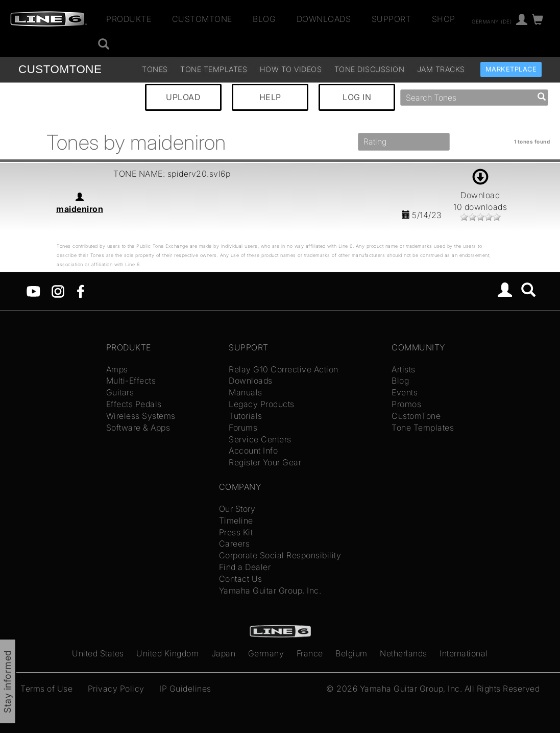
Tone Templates (214, 69)
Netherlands (404, 653)
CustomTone (202, 19)
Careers (235, 543)
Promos (406, 404)
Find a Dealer (245, 567)
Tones (155, 69)
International (464, 653)
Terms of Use (46, 689)
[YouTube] (33, 291)
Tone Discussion (370, 69)
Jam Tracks (441, 69)
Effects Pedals (134, 404)
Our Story (237, 509)
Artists (404, 369)
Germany (266, 653)
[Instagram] (58, 291)
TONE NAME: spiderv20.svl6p (172, 174)
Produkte (129, 19)
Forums (243, 428)
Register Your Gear (265, 462)
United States (98, 653)
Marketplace (511, 69)
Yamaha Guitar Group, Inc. (270, 590)
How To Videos (291, 69)
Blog (264, 19)
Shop (444, 19)
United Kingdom (167, 653)
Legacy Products (262, 404)
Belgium (351, 653)
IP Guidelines (185, 689)
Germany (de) (492, 21)
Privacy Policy (116, 689)
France (310, 653)
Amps (117, 369)
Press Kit (236, 532)
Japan (224, 653)
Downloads (324, 19)
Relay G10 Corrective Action (284, 369)
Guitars (120, 392)
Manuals (246, 392)
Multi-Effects (131, 381)
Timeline (236, 521)
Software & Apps (138, 428)
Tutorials (246, 416)
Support (392, 19)
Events (405, 392)
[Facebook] (80, 291)
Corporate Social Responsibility (280, 555)
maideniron (80, 209)
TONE (60, 69)
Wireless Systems (141, 416)
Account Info (253, 451)
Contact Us (241, 579)
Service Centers (260, 439)
